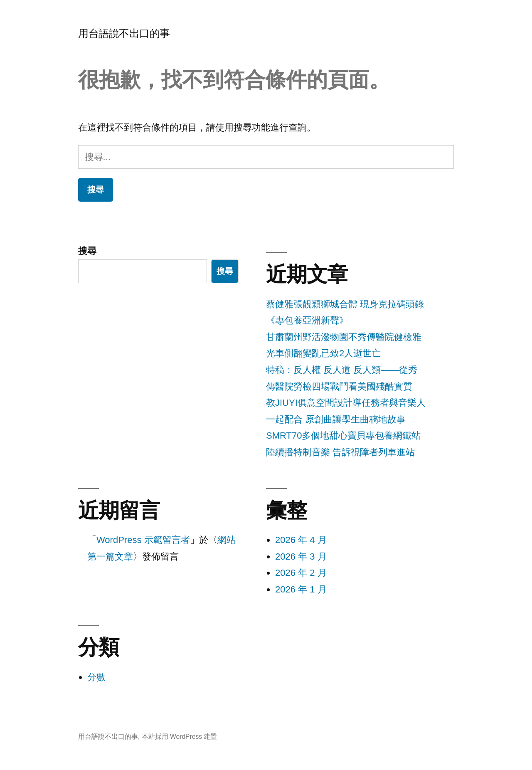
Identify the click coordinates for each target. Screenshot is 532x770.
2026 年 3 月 (301, 557)
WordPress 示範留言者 (143, 540)
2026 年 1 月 (301, 589)
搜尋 (87, 251)
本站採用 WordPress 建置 (180, 737)
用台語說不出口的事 (124, 33)
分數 (96, 677)
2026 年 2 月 (301, 573)
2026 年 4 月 (301, 540)
